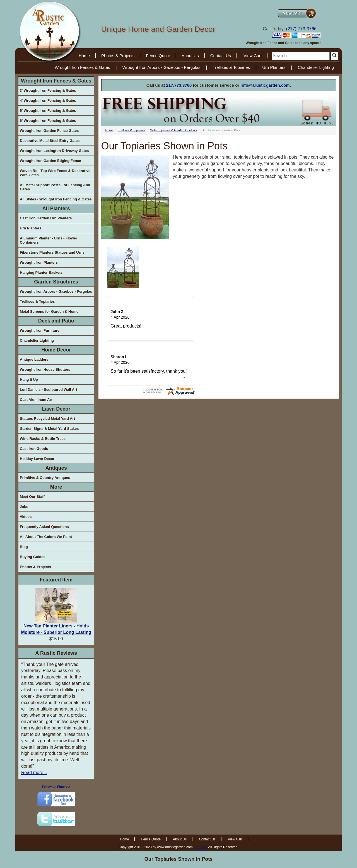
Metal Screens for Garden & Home (49, 311)
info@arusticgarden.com (265, 85)
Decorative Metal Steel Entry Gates (50, 141)
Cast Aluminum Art (36, 400)
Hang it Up (29, 380)
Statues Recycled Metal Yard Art (47, 419)
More (56, 487)
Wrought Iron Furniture (40, 330)
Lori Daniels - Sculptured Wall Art (49, 390)
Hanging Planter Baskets (41, 272)
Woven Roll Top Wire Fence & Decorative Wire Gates (55, 173)
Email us (201, 847)
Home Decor (56, 350)
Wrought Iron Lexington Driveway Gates (54, 151)
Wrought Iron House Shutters (45, 369)
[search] (301, 56)
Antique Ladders (34, 359)
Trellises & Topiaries (231, 67)
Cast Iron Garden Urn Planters (46, 218)
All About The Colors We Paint (46, 537)
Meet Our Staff (32, 497)
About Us (190, 56)
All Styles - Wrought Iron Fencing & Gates (56, 199)
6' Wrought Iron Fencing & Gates (48, 121)
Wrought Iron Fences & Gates (82, 67)
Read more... (34, 773)
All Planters (56, 208)
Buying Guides (33, 557)
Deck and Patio (56, 321)
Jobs (24, 507)
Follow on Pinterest (56, 787)
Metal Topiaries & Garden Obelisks (173, 130)
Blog (24, 547)
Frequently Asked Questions (44, 527)
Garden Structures (56, 282)
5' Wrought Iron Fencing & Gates (48, 111)
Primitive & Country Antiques (45, 478)
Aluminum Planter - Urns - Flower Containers (49, 240)
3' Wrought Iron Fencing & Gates (48, 90)
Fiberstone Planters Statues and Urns (52, 252)
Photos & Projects (118, 56)
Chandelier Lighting (316, 67)
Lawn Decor (56, 409)
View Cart (253, 56)
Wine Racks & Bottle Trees (43, 439)
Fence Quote (158, 56)
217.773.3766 (179, 85)
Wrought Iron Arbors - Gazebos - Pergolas (161, 67)
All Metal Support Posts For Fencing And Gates (55, 187)
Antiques (56, 468)
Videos (26, 517)
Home (84, 56)
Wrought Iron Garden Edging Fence (50, 161)
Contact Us (221, 56)
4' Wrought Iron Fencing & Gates (48, 100)
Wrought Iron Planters (39, 262)
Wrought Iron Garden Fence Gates (49, 131)
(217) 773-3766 (301, 29)
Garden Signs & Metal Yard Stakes (49, 429)
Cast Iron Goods (34, 449)
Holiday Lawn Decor (37, 459)
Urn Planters (274, 67)
